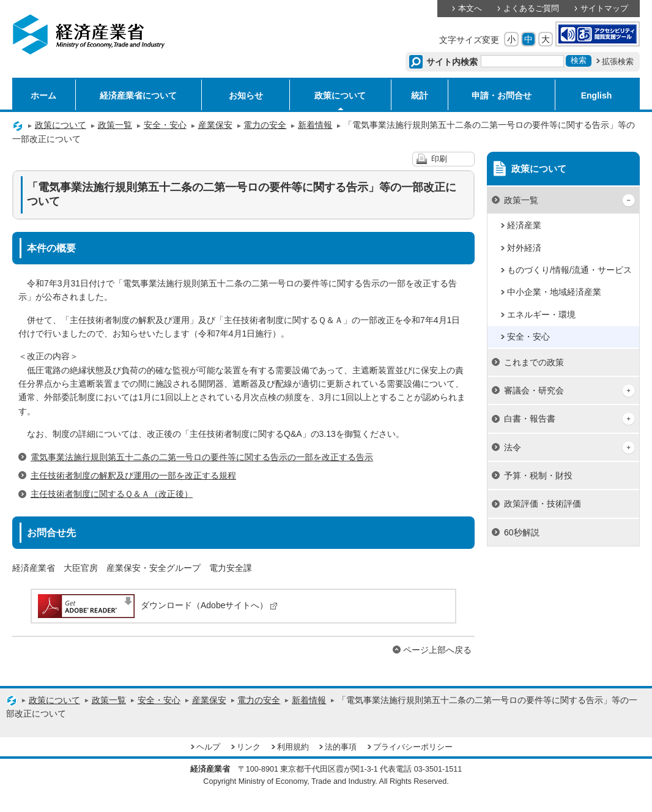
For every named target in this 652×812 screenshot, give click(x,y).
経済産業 (524, 225)
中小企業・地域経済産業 (554, 292)
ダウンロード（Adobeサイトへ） (157, 605)
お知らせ (246, 95)
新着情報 (315, 125)
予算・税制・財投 (538, 475)
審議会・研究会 (534, 390)
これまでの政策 (534, 362)
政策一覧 (115, 125)
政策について (340, 95)
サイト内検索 (452, 62)
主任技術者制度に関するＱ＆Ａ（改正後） (112, 494)
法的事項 (341, 747)
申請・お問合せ (502, 95)
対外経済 (524, 248)
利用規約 (293, 747)
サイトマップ (604, 9)
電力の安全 (265, 125)
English (597, 95)
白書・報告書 (530, 419)
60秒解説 (522, 532)
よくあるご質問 (531, 9)
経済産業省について (138, 95)
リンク (249, 747)
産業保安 (215, 125)
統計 (420, 95)
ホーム (43, 95)
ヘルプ (208, 747)
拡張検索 (618, 62)
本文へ (470, 9)
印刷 (439, 159)
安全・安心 (165, 125)
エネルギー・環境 (541, 315)
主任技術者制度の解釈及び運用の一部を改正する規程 (133, 475)
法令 (513, 447)
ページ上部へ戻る (437, 650)
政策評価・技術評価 (543, 504)
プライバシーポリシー (413, 747)
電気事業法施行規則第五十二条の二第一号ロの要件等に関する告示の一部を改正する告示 (202, 457)
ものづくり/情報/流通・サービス (569, 270)
